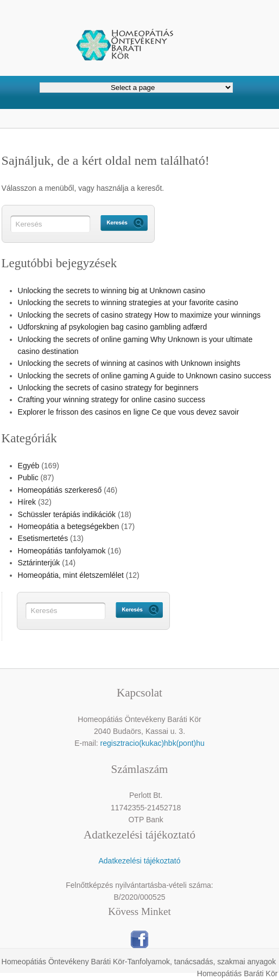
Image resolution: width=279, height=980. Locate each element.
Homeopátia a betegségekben (69, 526)
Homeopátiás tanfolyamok (62, 551)
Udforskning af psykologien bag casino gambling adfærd (113, 327)
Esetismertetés (43, 538)
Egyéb (29, 466)
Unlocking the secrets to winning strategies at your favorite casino (128, 302)
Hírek (27, 502)
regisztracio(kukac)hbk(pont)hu (153, 743)
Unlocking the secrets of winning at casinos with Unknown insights (129, 363)
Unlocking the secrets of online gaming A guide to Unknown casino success (145, 376)
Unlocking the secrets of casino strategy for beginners (108, 388)
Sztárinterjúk (39, 563)
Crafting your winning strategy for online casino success (112, 399)
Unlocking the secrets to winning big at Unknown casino (112, 291)
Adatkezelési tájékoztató (139, 861)
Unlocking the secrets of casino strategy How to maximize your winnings (139, 315)
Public (28, 478)
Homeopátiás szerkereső (60, 490)
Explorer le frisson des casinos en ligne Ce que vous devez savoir (129, 412)
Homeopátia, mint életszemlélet (71, 575)
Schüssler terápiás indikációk (67, 514)
